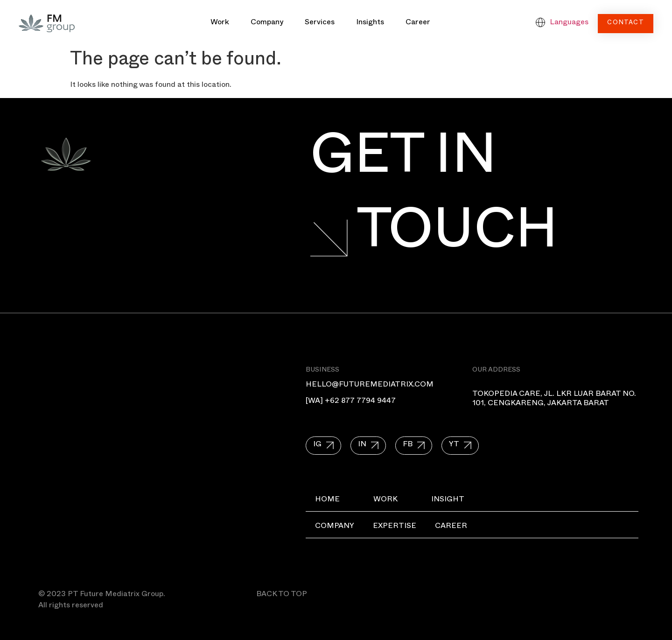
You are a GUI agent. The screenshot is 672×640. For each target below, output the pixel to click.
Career (418, 23)
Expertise (395, 527)
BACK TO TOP (282, 595)
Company (267, 23)
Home (327, 500)
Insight (448, 500)
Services (320, 23)
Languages (569, 23)
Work (220, 23)
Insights (370, 23)
